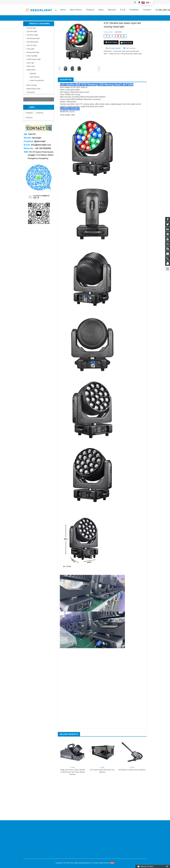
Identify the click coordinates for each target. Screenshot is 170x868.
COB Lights (30, 49)
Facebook (40, 113)
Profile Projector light (34, 59)
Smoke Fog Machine (37, 80)
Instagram (29, 113)
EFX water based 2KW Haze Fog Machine (102, 770)
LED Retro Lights (32, 35)
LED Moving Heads (33, 38)
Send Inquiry (111, 42)
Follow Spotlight (32, 56)
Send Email (126, 42)
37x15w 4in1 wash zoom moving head (126, 50)
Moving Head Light (33, 52)
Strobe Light (31, 66)
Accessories (31, 92)
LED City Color (32, 45)
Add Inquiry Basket (113, 47)
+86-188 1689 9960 (109, 10)
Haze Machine (35, 77)
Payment (29, 117)
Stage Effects (31, 70)
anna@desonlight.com (135, 10)
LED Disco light (32, 31)
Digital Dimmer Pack (33, 89)
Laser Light (30, 63)
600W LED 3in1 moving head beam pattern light (126, 53)
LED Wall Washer (32, 42)
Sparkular (33, 73)
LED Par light (31, 28)
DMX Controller (32, 85)
